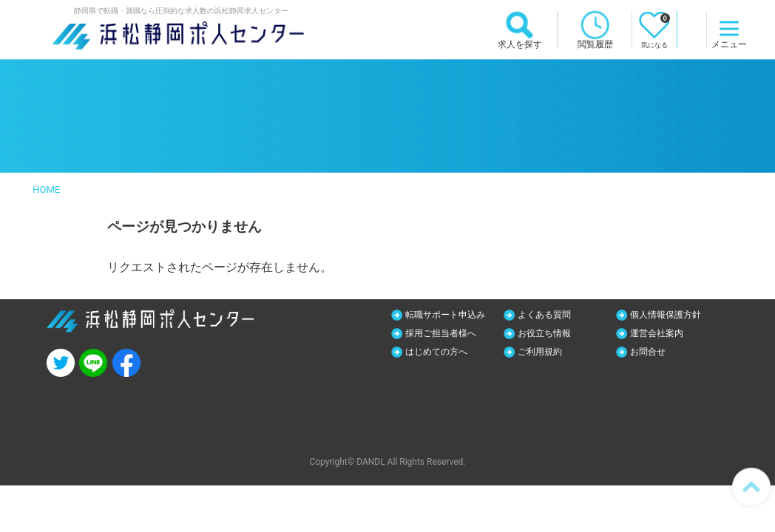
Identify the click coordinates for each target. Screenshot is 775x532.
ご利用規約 (545, 353)
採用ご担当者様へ (448, 334)
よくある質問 (550, 315)
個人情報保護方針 (673, 315)
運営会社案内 (663, 334)
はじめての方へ (443, 353)
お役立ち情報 (550, 334)
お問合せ (652, 353)
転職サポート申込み (453, 315)
